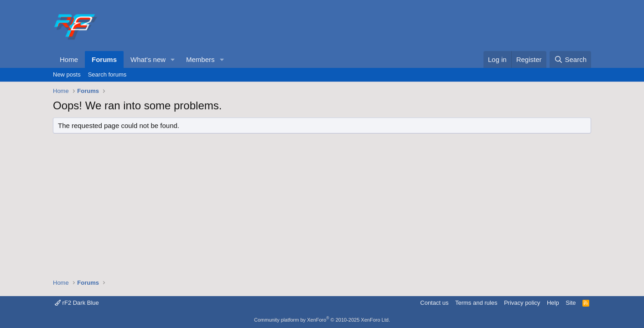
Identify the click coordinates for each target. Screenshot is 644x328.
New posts (67, 74)
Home (69, 59)
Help (553, 303)
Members (200, 59)
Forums (104, 59)
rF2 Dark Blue (77, 303)
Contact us (434, 303)
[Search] (570, 59)
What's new (148, 59)
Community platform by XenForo (322, 320)
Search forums (107, 74)
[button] (173, 59)
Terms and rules (476, 303)
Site (571, 303)
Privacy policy (522, 303)
